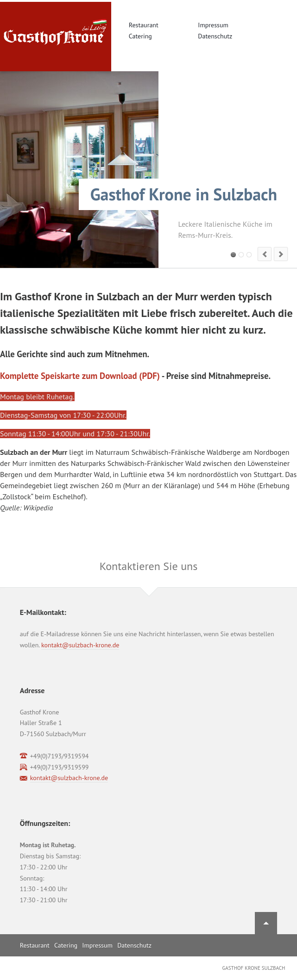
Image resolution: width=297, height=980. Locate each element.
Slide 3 (249, 255)
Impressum (213, 25)
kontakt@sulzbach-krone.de (80, 645)
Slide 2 (241, 255)
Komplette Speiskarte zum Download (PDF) (80, 376)
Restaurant (144, 25)
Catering (140, 36)
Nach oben (266, 923)
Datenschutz (215, 36)
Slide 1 (233, 255)
